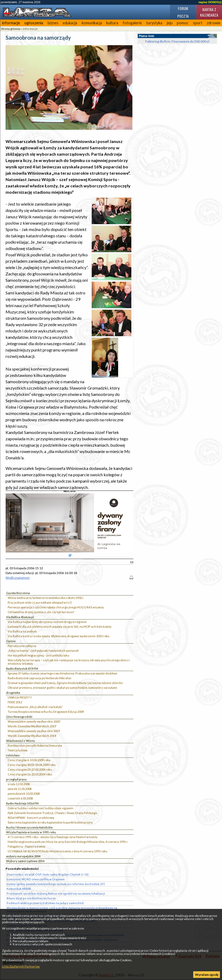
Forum (183, 8)
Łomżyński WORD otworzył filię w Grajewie (36, 879)
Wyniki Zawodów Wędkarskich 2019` (32, 726)
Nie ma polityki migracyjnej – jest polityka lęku (38, 655)
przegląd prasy (16, 779)
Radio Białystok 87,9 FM (22, 669)
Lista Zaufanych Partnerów (21, 966)
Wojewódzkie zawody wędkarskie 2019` (34, 731)
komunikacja (92, 23)
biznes (53, 23)
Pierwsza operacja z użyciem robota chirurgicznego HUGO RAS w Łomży (56, 607)
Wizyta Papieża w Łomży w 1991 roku (31, 832)
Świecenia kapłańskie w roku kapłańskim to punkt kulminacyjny (50, 822)
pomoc (183, 23)
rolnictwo (13, 755)
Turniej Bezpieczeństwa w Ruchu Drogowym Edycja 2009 (46, 712)
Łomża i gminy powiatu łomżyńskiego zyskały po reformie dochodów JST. (56, 884)
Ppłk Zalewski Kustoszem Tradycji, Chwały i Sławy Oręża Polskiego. (52, 813)
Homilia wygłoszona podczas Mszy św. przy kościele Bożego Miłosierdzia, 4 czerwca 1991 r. (68, 842)
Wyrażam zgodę (207, 975)
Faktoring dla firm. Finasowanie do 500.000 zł (177, 41)
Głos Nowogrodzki (19, 717)
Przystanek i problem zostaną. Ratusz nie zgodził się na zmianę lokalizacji (56, 893)
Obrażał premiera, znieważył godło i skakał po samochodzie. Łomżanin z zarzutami (62, 688)
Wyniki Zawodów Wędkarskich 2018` (32, 736)
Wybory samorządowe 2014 (25, 861)
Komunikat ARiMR (19, 889)
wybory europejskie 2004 (23, 856)
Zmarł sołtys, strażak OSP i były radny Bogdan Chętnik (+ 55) (48, 874)
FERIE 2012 (15, 702)
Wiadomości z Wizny (20, 741)
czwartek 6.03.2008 (20, 798)
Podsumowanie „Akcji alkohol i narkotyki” (35, 707)
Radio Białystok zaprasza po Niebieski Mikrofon (40, 678)
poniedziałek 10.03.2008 (24, 794)
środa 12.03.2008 (19, 784)
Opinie (11, 641)
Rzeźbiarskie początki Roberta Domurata (35, 745)
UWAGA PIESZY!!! (20, 697)
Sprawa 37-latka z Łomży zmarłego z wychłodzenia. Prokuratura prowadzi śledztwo (62, 673)
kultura (112, 23)
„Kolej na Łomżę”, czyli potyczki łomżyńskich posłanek (43, 651)
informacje (11, 23)
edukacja (70, 23)
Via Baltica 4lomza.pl (20, 617)
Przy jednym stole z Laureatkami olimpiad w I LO (40, 602)
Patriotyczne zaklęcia (22, 646)
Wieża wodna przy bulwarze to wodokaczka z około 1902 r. (46, 598)
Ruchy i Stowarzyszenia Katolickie (29, 827)
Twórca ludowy (18, 750)
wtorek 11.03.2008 (20, 789)
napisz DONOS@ (210, 2)
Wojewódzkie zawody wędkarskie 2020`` (34, 721)
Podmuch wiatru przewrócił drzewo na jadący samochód (45, 903)
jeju (170, 23)
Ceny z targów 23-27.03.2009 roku (30, 769)
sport (198, 23)
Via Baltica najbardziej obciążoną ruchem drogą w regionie (47, 622)
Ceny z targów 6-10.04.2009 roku (29, 760)
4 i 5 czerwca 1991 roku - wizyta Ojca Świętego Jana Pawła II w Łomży (53, 837)
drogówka (13, 693)
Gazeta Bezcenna (18, 593)
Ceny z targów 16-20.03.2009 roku (30, 774)
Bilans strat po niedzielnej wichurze (31, 898)
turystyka (154, 23)
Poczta (183, 16)
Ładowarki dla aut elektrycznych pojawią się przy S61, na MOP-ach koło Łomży (60, 627)
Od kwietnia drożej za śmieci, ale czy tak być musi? (41, 612)
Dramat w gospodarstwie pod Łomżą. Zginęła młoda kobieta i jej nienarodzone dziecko (65, 683)
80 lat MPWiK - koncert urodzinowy (31, 818)
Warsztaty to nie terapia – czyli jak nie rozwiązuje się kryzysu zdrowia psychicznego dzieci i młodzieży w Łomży (69, 662)
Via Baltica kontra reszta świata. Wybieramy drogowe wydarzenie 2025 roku (59, 636)
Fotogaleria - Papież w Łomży (27, 846)
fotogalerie (132, 23)
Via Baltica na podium (22, 631)
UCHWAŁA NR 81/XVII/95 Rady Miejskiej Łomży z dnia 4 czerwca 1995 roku (57, 851)
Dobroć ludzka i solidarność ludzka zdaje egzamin (41, 808)
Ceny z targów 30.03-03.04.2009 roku (32, 765)
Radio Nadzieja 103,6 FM (22, 803)
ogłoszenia (34, 23)
